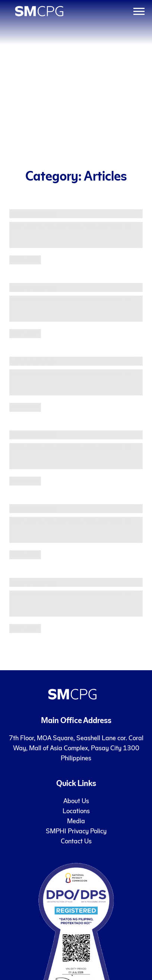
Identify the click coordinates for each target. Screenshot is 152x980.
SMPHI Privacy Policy (76, 831)
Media (76, 820)
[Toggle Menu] (139, 11)
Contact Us (76, 841)
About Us (76, 800)
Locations (76, 810)
